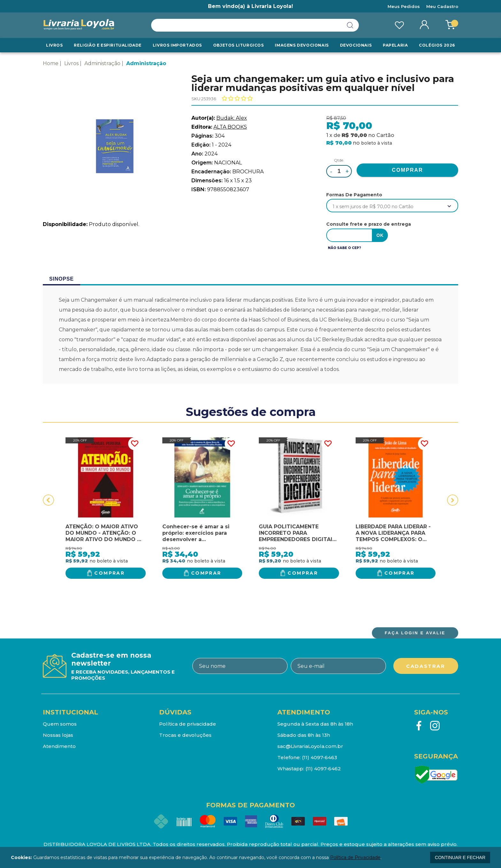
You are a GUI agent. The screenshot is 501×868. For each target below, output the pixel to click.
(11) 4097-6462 (323, 769)
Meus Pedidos (404, 6)
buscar (350, 25)
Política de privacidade (188, 724)
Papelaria (395, 45)
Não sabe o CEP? (344, 248)
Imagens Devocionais (302, 45)
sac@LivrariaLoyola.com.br (310, 746)
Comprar (109, 573)
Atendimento (59, 746)
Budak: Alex (232, 118)
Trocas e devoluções (185, 735)
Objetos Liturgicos (239, 45)
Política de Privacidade (355, 857)
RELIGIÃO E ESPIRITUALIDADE (108, 45)
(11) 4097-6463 (320, 757)
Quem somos (60, 724)
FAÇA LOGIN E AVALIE (415, 633)
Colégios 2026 (437, 45)
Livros (54, 45)
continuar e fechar (460, 857)
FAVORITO (135, 444)
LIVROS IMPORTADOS (177, 45)
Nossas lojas (58, 735)
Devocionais (356, 45)
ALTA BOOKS (230, 127)
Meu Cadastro (442, 6)
